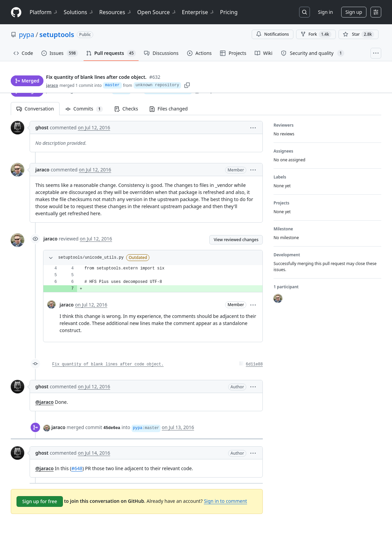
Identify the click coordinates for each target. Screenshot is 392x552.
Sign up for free (40, 501)
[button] (253, 127)
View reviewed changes (236, 240)
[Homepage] (16, 12)
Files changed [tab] (169, 109)
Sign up (354, 12)
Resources (116, 12)
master (121, 91)
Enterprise (198, 12)
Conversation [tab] (35, 109)
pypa (27, 35)
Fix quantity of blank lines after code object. (108, 364)
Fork (316, 34)
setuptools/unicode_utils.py (91, 258)
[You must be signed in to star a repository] (359, 34)
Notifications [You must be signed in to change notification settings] (272, 34)
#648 (77, 468)
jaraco (53, 90)
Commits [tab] (87, 109)
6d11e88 (254, 364)
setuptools (57, 35)
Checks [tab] (126, 109)
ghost (42, 127)
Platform (44, 12)
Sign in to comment (225, 501)
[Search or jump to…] (305, 12)
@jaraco (44, 402)
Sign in (325, 12)
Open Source (157, 12)
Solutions (79, 12)
